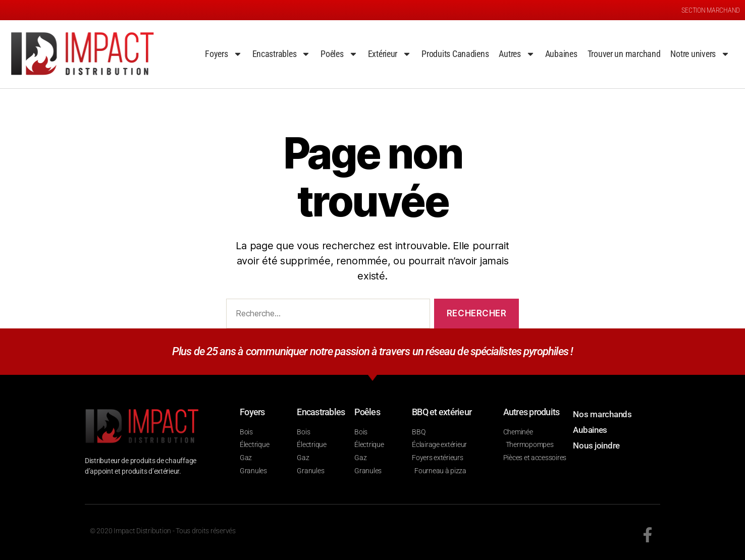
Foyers (223, 54)
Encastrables (282, 54)
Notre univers (700, 54)
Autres (517, 54)
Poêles (339, 54)
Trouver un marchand (624, 54)
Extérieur (390, 54)
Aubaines (561, 54)
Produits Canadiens (455, 54)
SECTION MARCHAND (711, 10)
